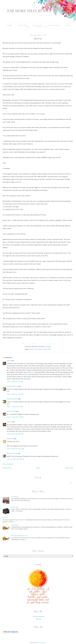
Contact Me (41, 27)
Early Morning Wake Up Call (19, 536)
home (45, 349)
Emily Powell (11, 411)
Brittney (39, 619)
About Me (22, 25)
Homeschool (54, 25)
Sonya (9, 361)
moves (49, 349)
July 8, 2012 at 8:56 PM (15, 434)
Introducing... (15, 497)
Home (10, 25)
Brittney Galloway (39, 616)
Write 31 (5, 518)
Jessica (9, 422)
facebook (33, 344)
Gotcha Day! (15, 507)
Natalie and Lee (12, 453)
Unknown (10, 439)
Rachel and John (12, 386)
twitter (42, 344)
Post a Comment (8, 464)
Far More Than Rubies (29, 11)
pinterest (51, 344)
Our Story (38, 25)
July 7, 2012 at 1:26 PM (15, 382)
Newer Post (7, 468)
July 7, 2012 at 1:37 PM (15, 394)
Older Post (69, 468)
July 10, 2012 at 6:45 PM (15, 459)
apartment (39, 349)
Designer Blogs (42, 643)
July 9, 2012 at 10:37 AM (15, 449)
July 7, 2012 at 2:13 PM (15, 417)
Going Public (15, 525)
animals (32, 349)
